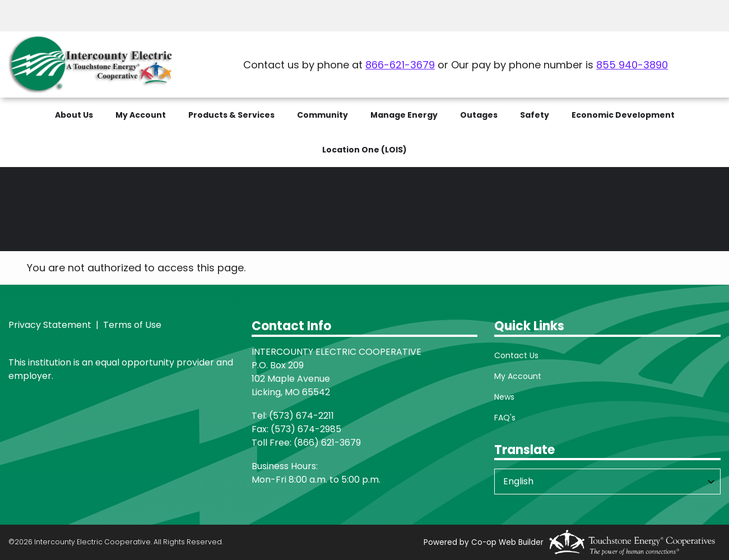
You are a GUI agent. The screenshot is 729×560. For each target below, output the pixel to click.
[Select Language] (607, 482)
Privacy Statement (50, 325)
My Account (518, 376)
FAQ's (505, 418)
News (504, 397)
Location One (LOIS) (364, 150)
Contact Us (516, 355)
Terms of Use (131, 325)
